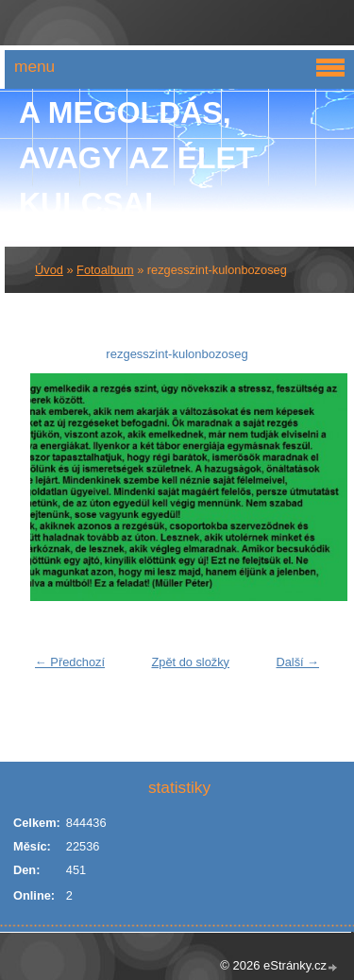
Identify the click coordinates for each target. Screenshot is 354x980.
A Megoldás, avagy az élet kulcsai (137, 158)
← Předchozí (70, 662)
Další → (297, 662)
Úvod (49, 270)
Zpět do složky (190, 662)
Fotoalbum (105, 270)
